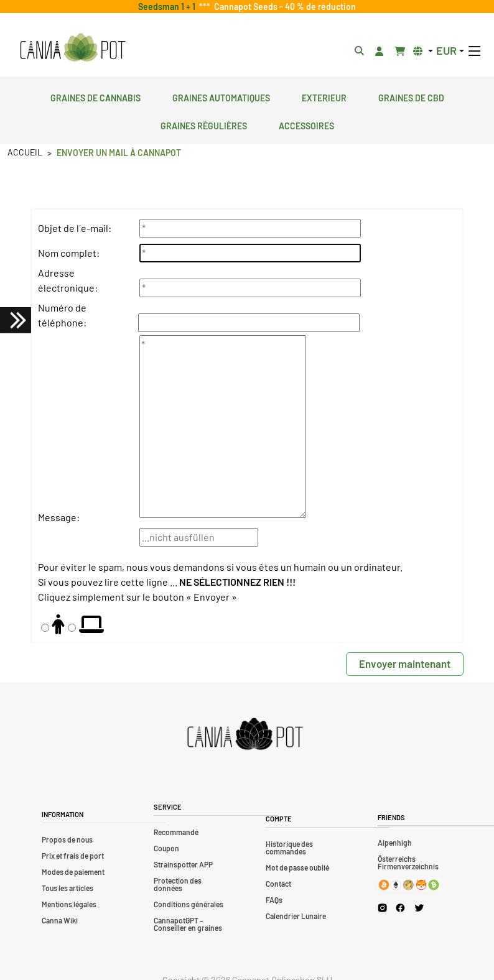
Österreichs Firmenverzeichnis (408, 862)
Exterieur (324, 96)
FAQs (274, 900)
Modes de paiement (73, 872)
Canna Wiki (60, 920)
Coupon (166, 848)
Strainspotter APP (183, 864)
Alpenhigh (395, 843)
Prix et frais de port (73, 856)
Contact (278, 884)
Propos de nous (67, 839)
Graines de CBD (411, 96)
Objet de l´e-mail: (75, 228)
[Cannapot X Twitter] (419, 907)
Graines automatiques (221, 96)
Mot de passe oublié (297, 867)
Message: (59, 517)
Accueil (25, 152)
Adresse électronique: (68, 280)
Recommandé (176, 832)
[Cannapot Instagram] (382, 908)
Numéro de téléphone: (62, 315)
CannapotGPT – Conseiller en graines (188, 924)
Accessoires (306, 124)
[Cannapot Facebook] (400, 908)
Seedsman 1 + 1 (169, 7)
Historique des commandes (289, 848)
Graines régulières (204, 124)
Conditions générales (189, 904)
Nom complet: (69, 253)
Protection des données (178, 884)
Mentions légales (69, 904)
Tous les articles (68, 888)
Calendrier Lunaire (296, 916)
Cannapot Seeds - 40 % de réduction (283, 7)
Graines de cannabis (96, 96)
